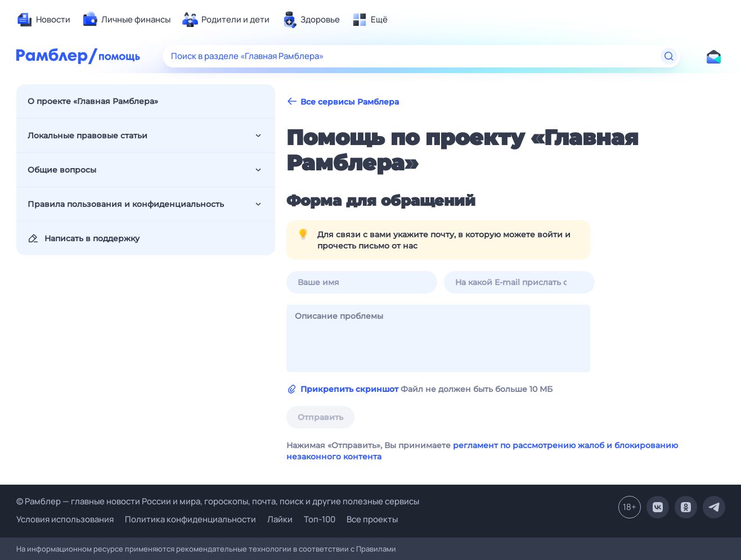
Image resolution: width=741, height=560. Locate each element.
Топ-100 (320, 519)
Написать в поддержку (84, 238)
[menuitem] (43, 20)
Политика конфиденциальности (190, 519)
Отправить (320, 417)
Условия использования (65, 519)
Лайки (280, 519)
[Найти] (669, 56)
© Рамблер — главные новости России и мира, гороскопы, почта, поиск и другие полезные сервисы (218, 501)
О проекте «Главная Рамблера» (93, 101)
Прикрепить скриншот (349, 389)
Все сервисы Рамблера (343, 101)
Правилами (376, 549)
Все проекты (372, 519)
